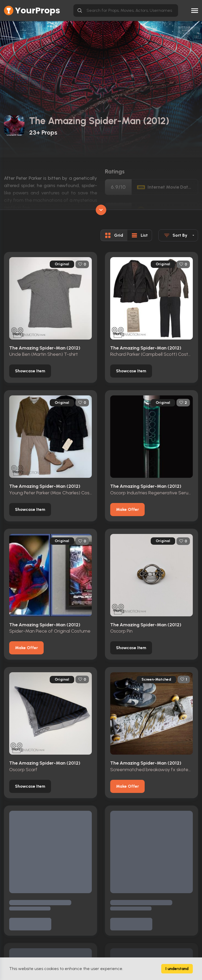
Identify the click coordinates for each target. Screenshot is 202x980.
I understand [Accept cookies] (177, 969)
